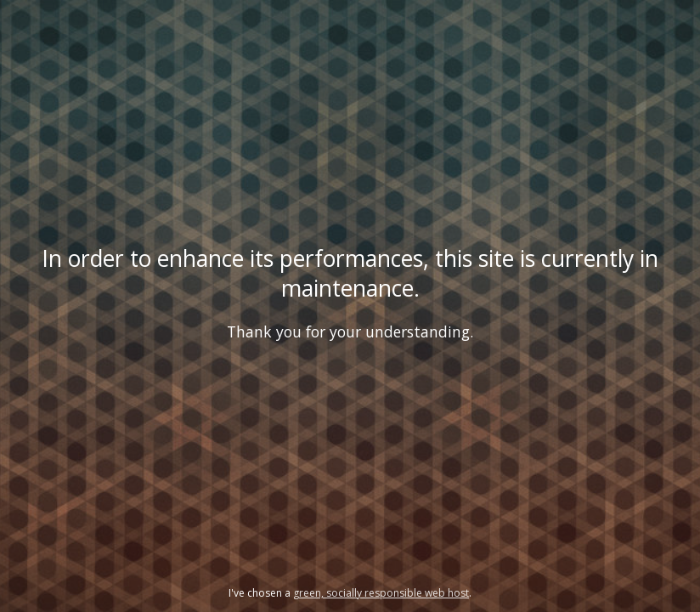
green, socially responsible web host (381, 593)
